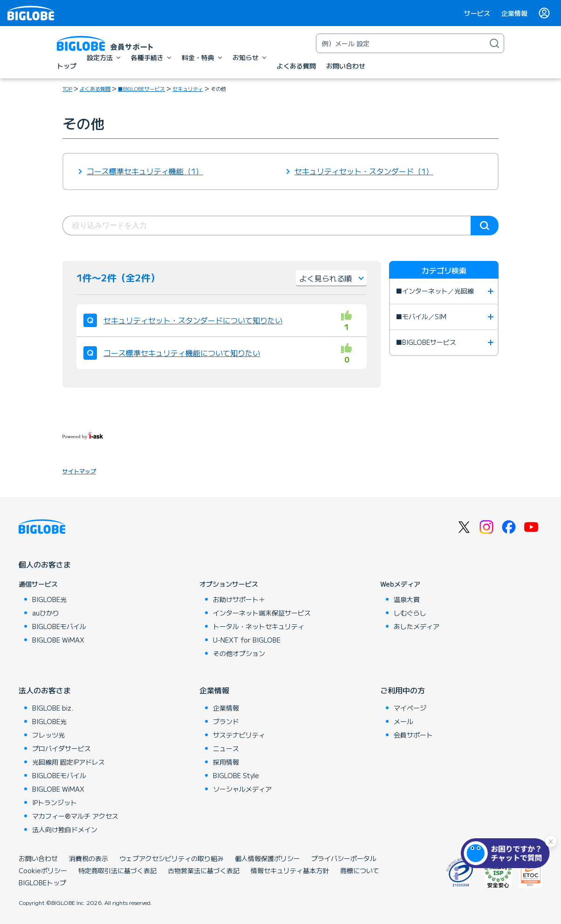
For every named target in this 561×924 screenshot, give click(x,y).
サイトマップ (79, 471)
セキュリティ (188, 89)
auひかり (46, 613)
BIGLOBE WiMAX (58, 640)
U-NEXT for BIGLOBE (247, 640)
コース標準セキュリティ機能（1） (145, 171)
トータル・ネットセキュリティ (259, 626)
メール (404, 721)
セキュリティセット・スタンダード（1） (364, 171)
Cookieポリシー (43, 870)
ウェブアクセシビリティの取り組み (171, 858)
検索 (485, 226)
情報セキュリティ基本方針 (290, 870)
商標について (360, 870)
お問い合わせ (38, 858)
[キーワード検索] (401, 43)
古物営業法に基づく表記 (204, 870)
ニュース (226, 748)
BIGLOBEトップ (42, 883)
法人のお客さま (45, 690)
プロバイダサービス (62, 748)
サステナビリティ (239, 735)
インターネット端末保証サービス (262, 613)
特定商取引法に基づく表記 (117, 870)
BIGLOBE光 (49, 599)
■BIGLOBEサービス (141, 89)
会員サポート (413, 735)
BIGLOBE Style (236, 775)
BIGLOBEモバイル (59, 626)
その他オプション (239, 653)
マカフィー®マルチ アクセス (75, 816)
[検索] (494, 43)
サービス (477, 13)
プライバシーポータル (344, 858)
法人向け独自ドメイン (65, 829)
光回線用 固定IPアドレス (68, 762)
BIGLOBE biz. (53, 708)
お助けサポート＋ (239, 599)
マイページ (410, 708)
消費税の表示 (89, 858)
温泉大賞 (407, 599)
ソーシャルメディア (242, 789)
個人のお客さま (45, 564)
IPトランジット (55, 802)
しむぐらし (410, 613)
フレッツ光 (48, 735)
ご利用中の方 (403, 690)
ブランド (226, 721)
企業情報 (514, 13)
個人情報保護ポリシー (267, 858)
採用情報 (226, 762)
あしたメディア (417, 626)
